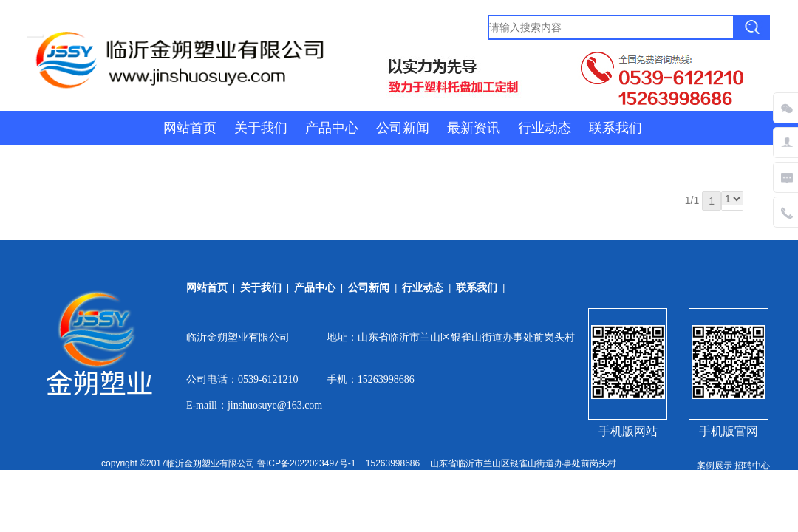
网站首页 (190, 128)
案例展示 (715, 465)
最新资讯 (474, 128)
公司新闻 (403, 128)
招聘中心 (752, 465)
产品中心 (332, 128)
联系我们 (615, 128)
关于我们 (261, 128)
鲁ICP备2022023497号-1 (306, 463)
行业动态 (545, 128)
